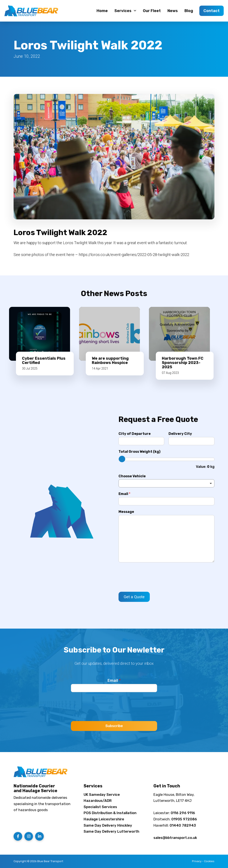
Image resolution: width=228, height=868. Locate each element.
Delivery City (180, 434)
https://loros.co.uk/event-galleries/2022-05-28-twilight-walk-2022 (134, 255)
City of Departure (135, 434)
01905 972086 (184, 819)
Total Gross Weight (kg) (139, 452)
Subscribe (114, 726)
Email (124, 494)
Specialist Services (100, 807)
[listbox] (166, 483)
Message (126, 512)
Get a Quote (134, 597)
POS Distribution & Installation (110, 813)
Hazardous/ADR (98, 801)
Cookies (209, 861)
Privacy (197, 861)
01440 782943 (183, 825)
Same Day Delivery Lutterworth (111, 831)
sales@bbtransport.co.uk (175, 838)
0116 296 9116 (183, 813)
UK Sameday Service (102, 795)
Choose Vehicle (132, 476)
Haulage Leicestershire (104, 819)
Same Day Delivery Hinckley (108, 825)
